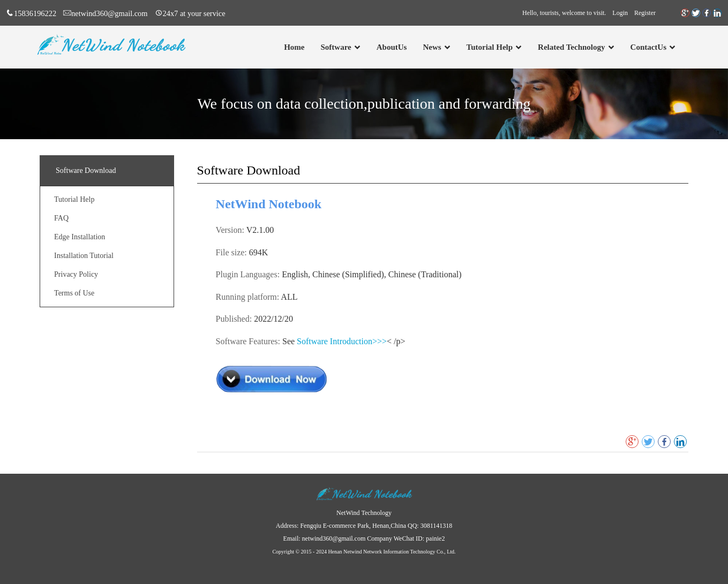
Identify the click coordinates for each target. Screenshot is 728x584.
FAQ (61, 218)
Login (620, 13)
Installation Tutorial (84, 256)
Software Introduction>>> (342, 341)
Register (645, 13)
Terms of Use (74, 293)
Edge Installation (80, 237)
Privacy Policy (76, 274)
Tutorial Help (74, 199)
